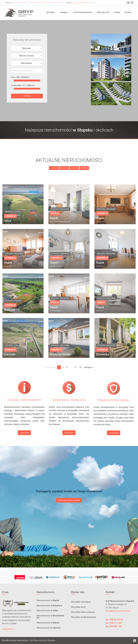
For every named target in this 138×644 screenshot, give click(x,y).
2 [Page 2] (63, 367)
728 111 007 (28, 3)
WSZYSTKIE (54, 168)
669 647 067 (49, 3)
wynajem (64, 12)
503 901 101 (60, 3)
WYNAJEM (74, 168)
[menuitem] (51, 12)
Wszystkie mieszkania (81, 602)
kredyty (117, 12)
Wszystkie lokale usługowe (83, 612)
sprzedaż (50, 12)
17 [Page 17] (75, 367)
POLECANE (64, 168)
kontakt (128, 12)
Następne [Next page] (88, 367)
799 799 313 (39, 3)
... (71, 367)
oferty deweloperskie (82, 12)
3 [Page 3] (67, 367)
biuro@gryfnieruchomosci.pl (83, 3)
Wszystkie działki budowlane (84, 617)
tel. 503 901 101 (114, 626)
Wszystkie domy (78, 607)
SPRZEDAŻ (84, 168)
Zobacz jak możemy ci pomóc (69, 500)
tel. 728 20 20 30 (114, 620)
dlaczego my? (103, 12)
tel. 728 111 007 (114, 623)
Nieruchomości (48, 601)
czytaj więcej (24, 433)
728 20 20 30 (17, 3)
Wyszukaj (27, 96)
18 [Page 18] (80, 367)
